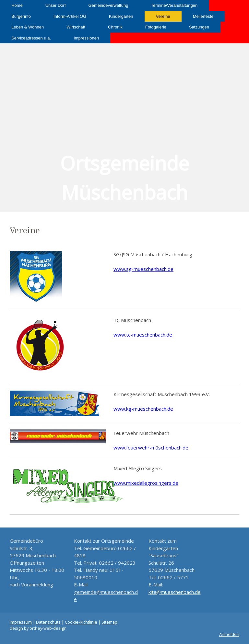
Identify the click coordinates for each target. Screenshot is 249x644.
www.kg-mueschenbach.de (143, 409)
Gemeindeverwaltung (108, 5)
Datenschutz (48, 622)
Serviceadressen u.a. (31, 38)
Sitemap (109, 622)
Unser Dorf (56, 5)
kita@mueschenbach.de (175, 592)
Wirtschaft (76, 27)
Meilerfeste (203, 16)
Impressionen (86, 38)
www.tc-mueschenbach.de (143, 335)
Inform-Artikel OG (70, 16)
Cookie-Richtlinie (81, 622)
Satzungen (199, 27)
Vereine (163, 16)
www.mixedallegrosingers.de (146, 483)
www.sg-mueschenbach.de (143, 269)
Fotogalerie (156, 27)
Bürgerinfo (21, 16)
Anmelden (229, 634)
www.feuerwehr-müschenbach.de (151, 448)
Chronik (115, 27)
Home (17, 5)
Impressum (21, 622)
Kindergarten (121, 16)
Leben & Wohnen (28, 27)
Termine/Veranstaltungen (174, 5)
